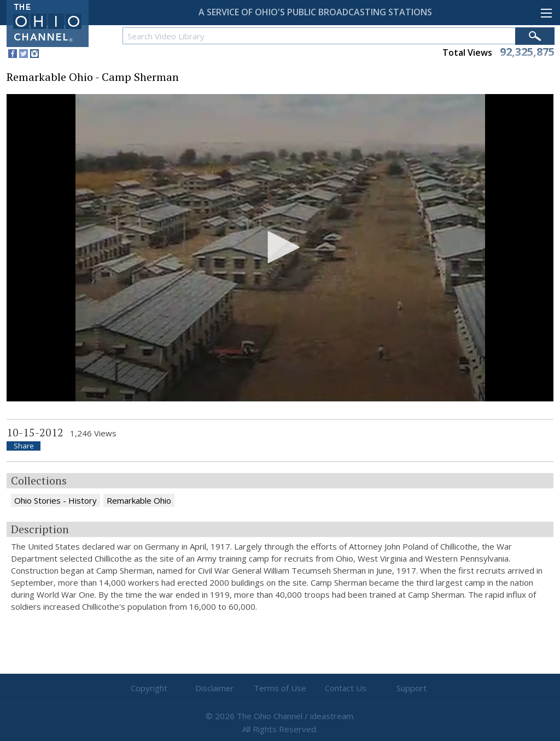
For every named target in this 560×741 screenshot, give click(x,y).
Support (412, 688)
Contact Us (346, 688)
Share (24, 446)
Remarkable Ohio (139, 500)
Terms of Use (280, 688)
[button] (280, 247)
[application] (280, 248)
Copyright (149, 688)
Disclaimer (215, 688)
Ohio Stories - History (56, 500)
